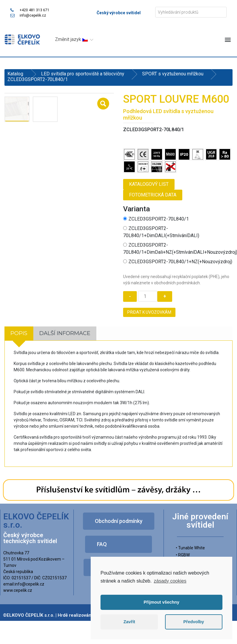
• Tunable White (190, 548)
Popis (19, 333)
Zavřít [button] (129, 622)
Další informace (65, 333)
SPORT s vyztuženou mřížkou (173, 74)
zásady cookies (170, 581)
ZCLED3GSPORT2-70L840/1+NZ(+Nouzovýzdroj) (178, 262)
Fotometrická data (153, 195)
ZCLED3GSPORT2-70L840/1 (156, 219)
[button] (228, 39)
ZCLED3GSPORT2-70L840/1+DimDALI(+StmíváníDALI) (161, 232)
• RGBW (183, 555)
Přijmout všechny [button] (161, 602)
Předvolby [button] (194, 622)
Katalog (15, 74)
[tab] (19, 333)
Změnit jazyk (71, 39)
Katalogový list (149, 184)
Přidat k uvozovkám (149, 312)
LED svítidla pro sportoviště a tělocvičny (83, 74)
